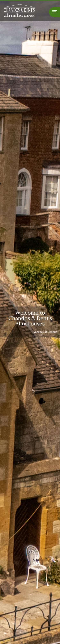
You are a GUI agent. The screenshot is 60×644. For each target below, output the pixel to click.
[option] (30, 322)
